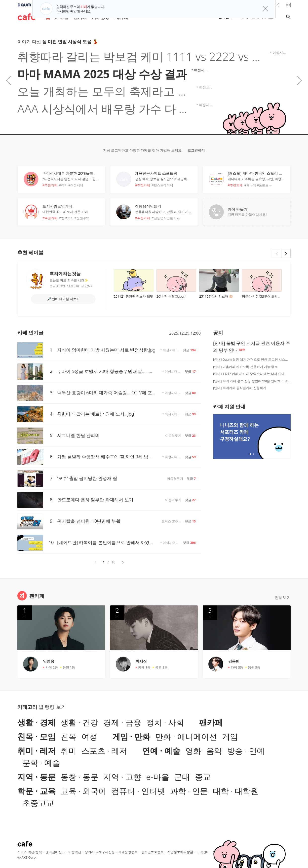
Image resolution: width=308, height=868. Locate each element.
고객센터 (203, 852)
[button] (288, 5)
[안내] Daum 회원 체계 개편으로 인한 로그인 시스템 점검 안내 (252, 359)
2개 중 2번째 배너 (253, 454)
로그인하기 (196, 150)
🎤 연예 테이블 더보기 (63, 299)
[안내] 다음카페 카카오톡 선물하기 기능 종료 (245, 367)
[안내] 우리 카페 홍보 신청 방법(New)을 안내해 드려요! (252, 381)
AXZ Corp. (29, 857)
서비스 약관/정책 (30, 852)
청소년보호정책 (152, 852)
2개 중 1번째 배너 (250, 454)
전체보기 (283, 597)
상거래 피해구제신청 (100, 852)
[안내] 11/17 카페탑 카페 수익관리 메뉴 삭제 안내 (249, 374)
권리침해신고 (55, 852)
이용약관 (75, 852)
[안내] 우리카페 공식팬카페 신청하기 (240, 388)
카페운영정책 (128, 852)
